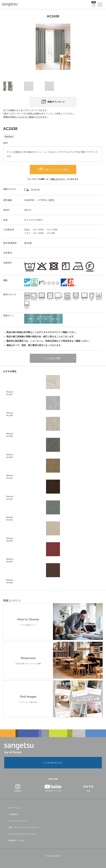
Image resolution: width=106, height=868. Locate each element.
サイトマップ (14, 808)
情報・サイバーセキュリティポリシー (24, 827)
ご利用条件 (13, 814)
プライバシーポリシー (18, 821)
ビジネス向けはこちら (53, 763)
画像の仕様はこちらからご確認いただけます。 (26, 117)
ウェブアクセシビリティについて (22, 834)
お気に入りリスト (58, 179)
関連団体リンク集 (16, 841)
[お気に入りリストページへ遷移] (94, 6)
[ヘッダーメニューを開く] (100, 5)
